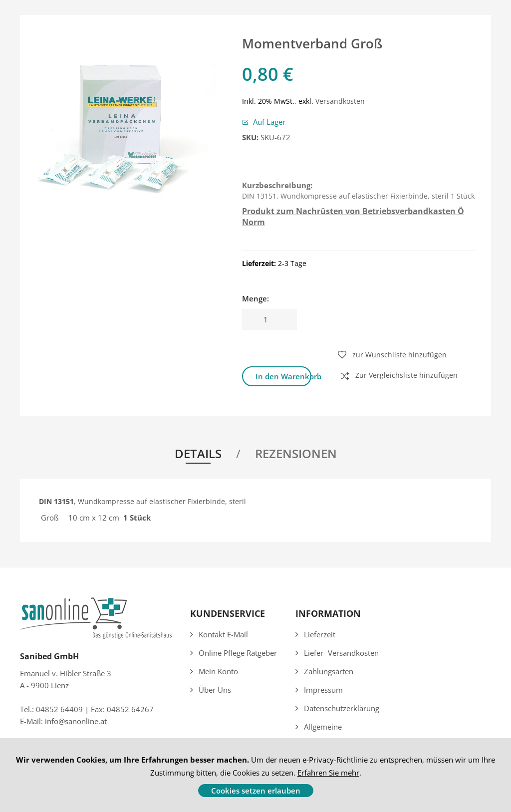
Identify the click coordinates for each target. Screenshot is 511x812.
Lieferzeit (320, 634)
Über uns (215, 690)
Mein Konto (218, 671)
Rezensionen (296, 453)
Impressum (323, 690)
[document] (255, 775)
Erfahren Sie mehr (328, 773)
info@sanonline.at (76, 721)
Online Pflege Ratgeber (238, 653)
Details (198, 453)
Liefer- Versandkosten (341, 653)
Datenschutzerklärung (342, 708)
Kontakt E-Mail (223, 634)
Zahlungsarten (329, 671)
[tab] (204, 455)
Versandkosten (340, 101)
